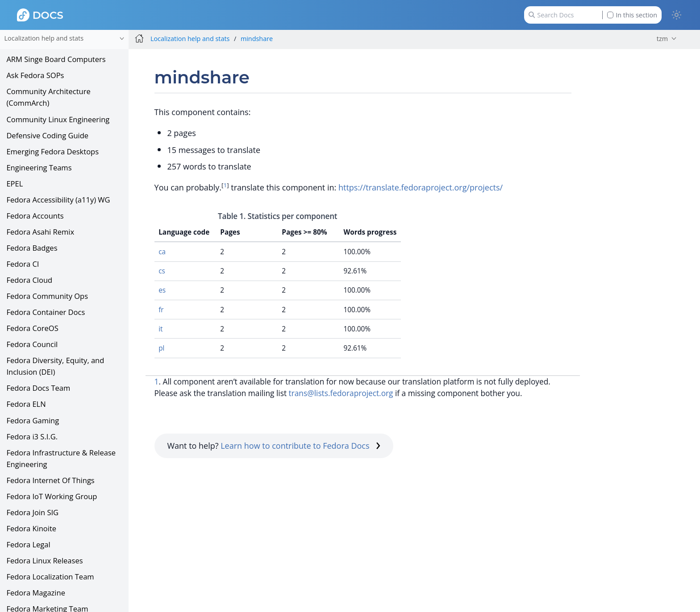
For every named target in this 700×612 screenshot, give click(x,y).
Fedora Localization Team (50, 577)
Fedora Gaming (33, 420)
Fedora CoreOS (32, 328)
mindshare (257, 39)
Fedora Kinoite (31, 528)
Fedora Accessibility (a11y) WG (58, 200)
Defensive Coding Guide (47, 135)
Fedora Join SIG (32, 512)
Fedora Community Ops (47, 296)
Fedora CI (23, 264)
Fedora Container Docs (46, 312)
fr (161, 310)
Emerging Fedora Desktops (52, 151)
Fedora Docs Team (38, 388)
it (160, 329)
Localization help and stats (190, 39)
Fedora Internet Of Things (50, 480)
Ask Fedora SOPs (35, 75)
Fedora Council (32, 344)
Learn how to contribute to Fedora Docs (300, 446)
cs (162, 271)
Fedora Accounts (35, 216)
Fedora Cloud (29, 280)
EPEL (15, 184)
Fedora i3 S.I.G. (32, 436)
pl (161, 348)
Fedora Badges (32, 248)
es (162, 290)
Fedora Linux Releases (44, 560)
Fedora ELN (26, 404)
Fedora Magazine (36, 593)
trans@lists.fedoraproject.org (341, 393)
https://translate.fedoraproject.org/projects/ (421, 187)
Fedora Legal (28, 544)
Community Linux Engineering (58, 119)
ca (162, 252)
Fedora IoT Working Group (52, 496)
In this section (632, 15)
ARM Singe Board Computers (56, 59)
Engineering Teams (39, 167)
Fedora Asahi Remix (40, 232)
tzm (662, 39)
